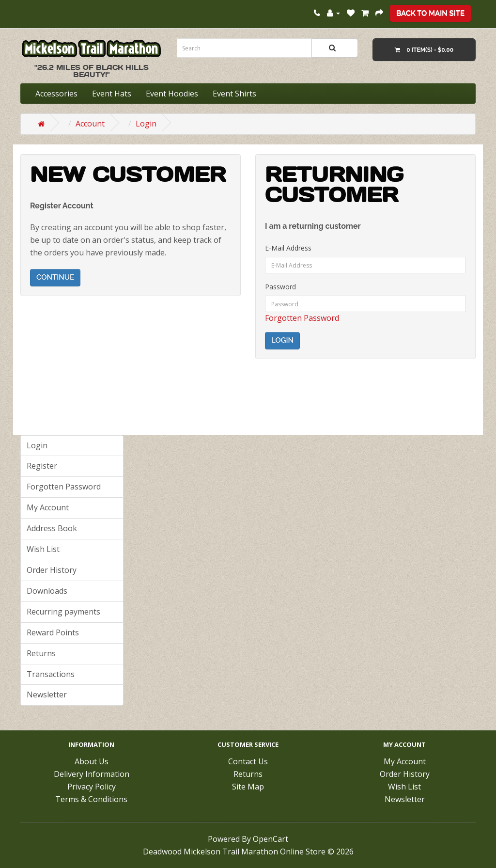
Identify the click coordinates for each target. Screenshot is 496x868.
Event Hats (112, 94)
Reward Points (53, 632)
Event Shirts (234, 94)
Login (146, 124)
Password (280, 287)
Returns (41, 653)
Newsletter (47, 694)
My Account (48, 507)
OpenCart (271, 839)
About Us (92, 761)
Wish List (43, 549)
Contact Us (248, 761)
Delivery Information (92, 774)
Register (42, 466)
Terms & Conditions (91, 799)
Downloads (47, 591)
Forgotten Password (302, 318)
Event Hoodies (172, 94)
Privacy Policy (92, 787)
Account (90, 124)
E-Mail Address (288, 248)
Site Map (248, 787)
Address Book (52, 528)
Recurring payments (63, 612)
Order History (52, 570)
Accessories (56, 94)
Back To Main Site (430, 13)
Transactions (51, 674)
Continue (55, 277)
